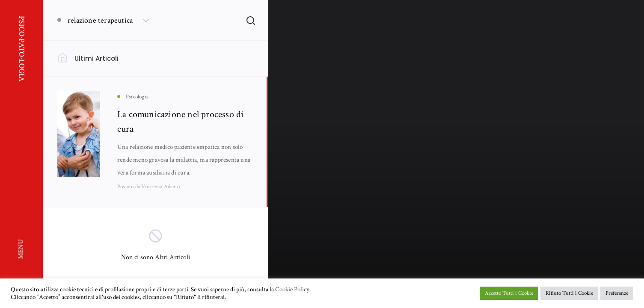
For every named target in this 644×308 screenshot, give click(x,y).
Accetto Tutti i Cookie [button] (509, 293)
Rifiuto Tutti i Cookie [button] (569, 293)
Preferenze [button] (617, 293)
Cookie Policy (292, 290)
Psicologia (318, 150)
